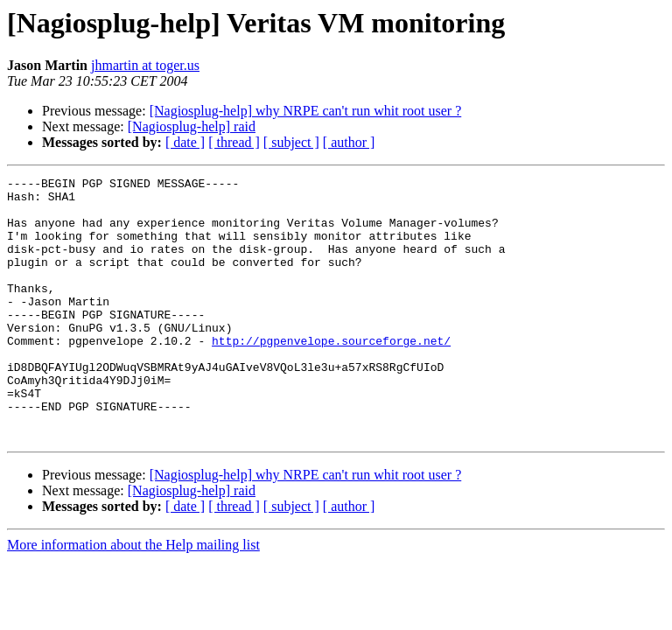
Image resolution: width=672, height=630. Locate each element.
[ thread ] (234, 142)
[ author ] (349, 142)
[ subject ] (291, 142)
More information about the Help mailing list (133, 597)
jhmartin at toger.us (145, 65)
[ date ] (185, 142)
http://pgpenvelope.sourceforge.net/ (331, 374)
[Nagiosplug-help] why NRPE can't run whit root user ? (306, 111)
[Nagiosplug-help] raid (192, 126)
